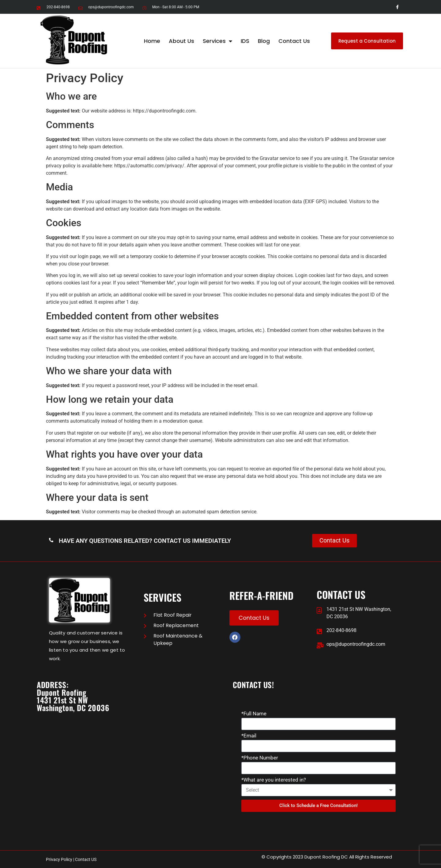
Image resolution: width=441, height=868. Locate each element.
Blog (264, 41)
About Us (181, 41)
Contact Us (294, 41)
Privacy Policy (59, 859)
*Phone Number (260, 758)
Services (217, 41)
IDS (245, 41)
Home (152, 41)
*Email (249, 736)
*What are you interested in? (274, 780)
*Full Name (254, 714)
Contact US (86, 859)
